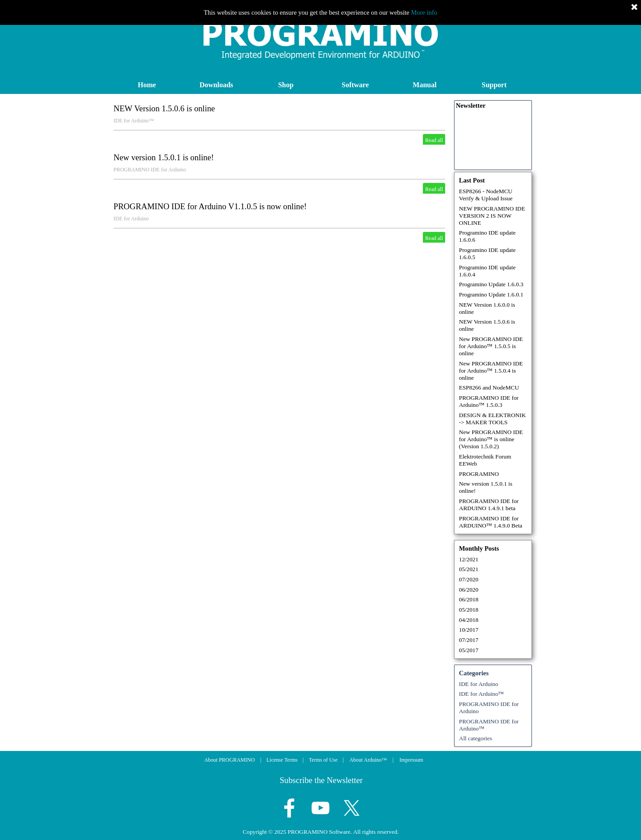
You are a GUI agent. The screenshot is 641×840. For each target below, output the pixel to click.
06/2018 (469, 599)
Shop (286, 85)
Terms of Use (323, 760)
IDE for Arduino (131, 219)
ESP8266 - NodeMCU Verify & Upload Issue (486, 195)
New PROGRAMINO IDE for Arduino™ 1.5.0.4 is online (491, 371)
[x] (352, 808)
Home (147, 85)
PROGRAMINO (479, 474)
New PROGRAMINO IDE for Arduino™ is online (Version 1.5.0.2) (491, 439)
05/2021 (469, 569)
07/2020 (469, 579)
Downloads (216, 85)
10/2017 (469, 630)
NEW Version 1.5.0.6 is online (164, 108)
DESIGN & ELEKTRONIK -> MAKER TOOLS (492, 419)
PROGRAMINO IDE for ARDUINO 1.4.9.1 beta (489, 505)
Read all (434, 140)
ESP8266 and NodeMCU (489, 388)
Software (355, 85)
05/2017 (469, 650)
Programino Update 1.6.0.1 (491, 294)
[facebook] (289, 808)
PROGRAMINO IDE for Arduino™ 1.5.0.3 (489, 401)
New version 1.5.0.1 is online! (164, 157)
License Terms (282, 760)
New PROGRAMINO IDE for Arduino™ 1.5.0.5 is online (491, 346)
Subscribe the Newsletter (321, 780)
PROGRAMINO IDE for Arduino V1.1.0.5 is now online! (210, 206)
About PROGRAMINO (230, 760)
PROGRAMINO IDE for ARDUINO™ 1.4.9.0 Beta (491, 522)
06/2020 (469, 590)
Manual (424, 85)
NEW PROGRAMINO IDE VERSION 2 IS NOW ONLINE (492, 216)
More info (424, 12)
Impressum (411, 760)
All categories (475, 738)
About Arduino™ (368, 760)
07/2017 (469, 640)
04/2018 (469, 620)
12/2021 (469, 559)
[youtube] (320, 808)
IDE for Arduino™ (134, 121)
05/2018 (469, 610)
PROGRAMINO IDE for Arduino (150, 170)
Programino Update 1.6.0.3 (491, 284)
